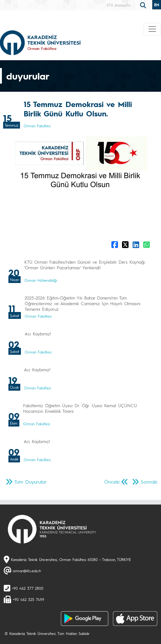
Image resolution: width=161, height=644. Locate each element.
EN (157, 5)
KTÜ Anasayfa (118, 5)
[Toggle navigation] (152, 29)
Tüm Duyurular (31, 482)
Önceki (112, 482)
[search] (144, 5)
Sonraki (149, 482)
